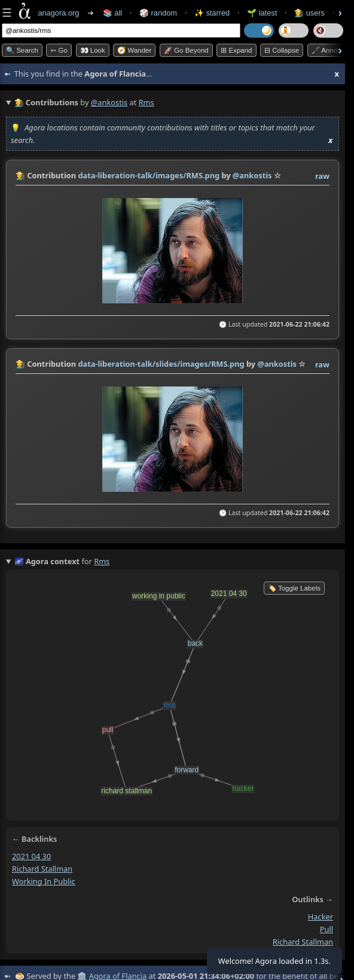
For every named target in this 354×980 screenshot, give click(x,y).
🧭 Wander (134, 50)
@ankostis (109, 102)
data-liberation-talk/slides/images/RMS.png (161, 364)
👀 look (93, 50)
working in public (44, 881)
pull (326, 929)
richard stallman (42, 868)
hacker (321, 917)
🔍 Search (22, 50)
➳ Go (59, 50)
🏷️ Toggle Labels (294, 588)
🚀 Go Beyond (186, 50)
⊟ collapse (282, 50)
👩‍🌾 (20, 175)
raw (322, 176)
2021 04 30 (31, 856)
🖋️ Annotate (330, 50)
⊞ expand (236, 50)
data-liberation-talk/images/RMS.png (149, 175)
